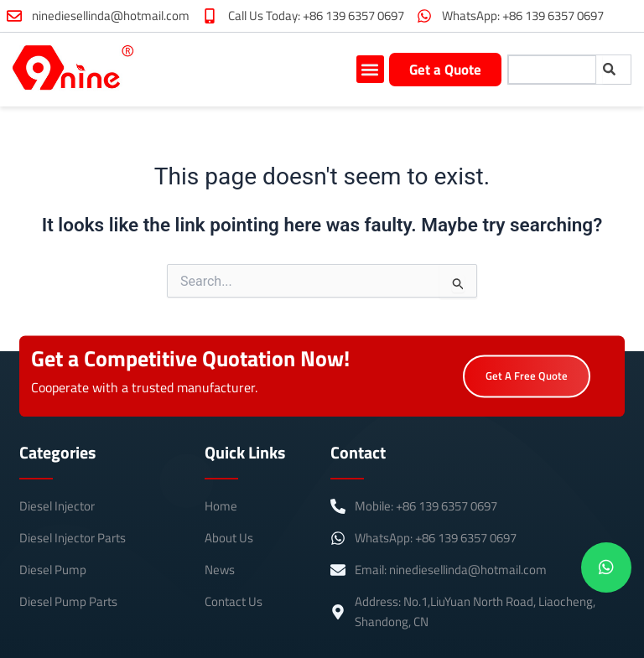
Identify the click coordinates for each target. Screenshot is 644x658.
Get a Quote (445, 70)
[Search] (617, 70)
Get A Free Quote (527, 381)
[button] (370, 69)
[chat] (606, 567)
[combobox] (552, 70)
